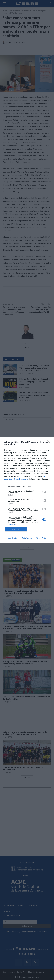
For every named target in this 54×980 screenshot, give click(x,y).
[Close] (49, 442)
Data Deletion (13, 538)
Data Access (27, 538)
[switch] (44, 492)
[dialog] (27, 490)
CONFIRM (16, 529)
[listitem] (27, 486)
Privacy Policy (41, 538)
